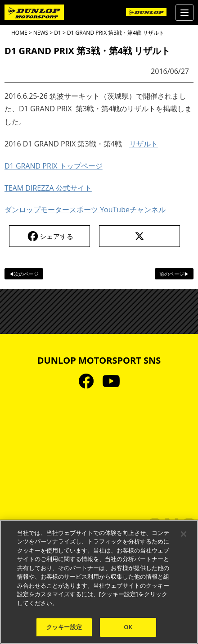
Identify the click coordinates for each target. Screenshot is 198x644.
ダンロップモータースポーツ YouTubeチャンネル (85, 210)
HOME (19, 33)
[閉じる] (184, 534)
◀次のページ (24, 274)
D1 (58, 33)
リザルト (144, 144)
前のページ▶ (174, 274)
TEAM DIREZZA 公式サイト (48, 188)
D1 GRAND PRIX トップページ (54, 166)
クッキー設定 (64, 627)
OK (128, 627)
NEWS (41, 33)
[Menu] (184, 13)
